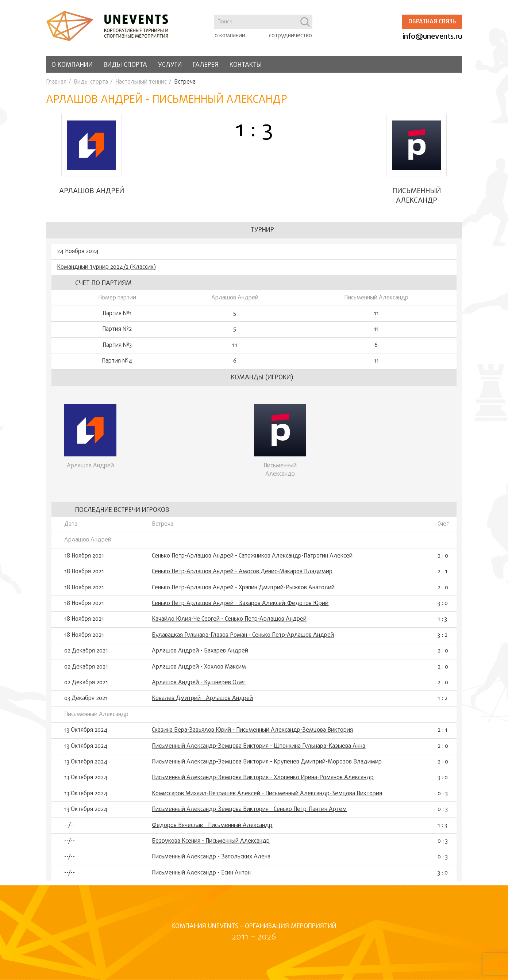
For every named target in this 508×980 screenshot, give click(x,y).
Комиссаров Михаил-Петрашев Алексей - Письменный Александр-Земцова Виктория (267, 798)
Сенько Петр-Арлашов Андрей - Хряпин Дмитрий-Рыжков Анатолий (243, 592)
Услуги (170, 65)
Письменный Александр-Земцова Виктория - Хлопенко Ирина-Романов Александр (263, 782)
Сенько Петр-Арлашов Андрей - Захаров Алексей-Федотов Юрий (240, 608)
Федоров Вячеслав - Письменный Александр (212, 830)
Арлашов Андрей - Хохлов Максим (199, 671)
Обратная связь (432, 22)
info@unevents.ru (432, 37)
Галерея (206, 65)
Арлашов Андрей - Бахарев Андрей (200, 655)
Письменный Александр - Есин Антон (201, 877)
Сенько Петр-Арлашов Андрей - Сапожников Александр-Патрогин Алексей (252, 560)
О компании (72, 65)
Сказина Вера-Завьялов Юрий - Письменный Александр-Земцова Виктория (252, 734)
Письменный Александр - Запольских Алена (211, 861)
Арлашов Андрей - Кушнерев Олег (199, 687)
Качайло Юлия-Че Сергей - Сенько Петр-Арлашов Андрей (229, 624)
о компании (230, 36)
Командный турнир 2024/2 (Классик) (106, 271)
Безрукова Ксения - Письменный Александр (211, 845)
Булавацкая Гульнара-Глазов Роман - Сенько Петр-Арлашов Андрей (243, 639)
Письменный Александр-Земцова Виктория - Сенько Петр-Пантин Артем (249, 814)
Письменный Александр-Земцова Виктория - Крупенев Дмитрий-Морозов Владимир (267, 766)
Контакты (246, 65)
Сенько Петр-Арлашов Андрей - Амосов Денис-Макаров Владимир (242, 576)
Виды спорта (125, 65)
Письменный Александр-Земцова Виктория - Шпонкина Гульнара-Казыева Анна (259, 750)
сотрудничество (290, 36)
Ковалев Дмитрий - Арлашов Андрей (202, 703)
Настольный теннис (141, 82)
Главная (56, 82)
